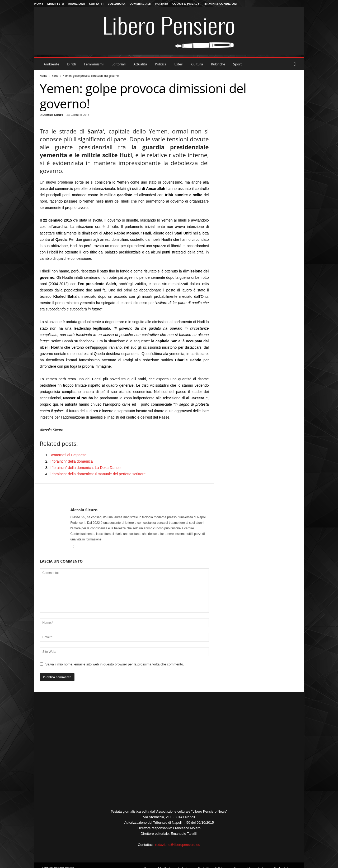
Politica (161, 64)
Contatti (96, 4)
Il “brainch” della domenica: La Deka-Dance (85, 468)
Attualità (140, 64)
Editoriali (118, 64)
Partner (161, 4)
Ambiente (52, 64)
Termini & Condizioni (220, 4)
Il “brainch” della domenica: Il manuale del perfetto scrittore (97, 474)
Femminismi (94, 64)
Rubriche (218, 64)
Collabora (117, 4)
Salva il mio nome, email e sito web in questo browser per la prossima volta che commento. (115, 664)
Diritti (72, 64)
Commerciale (140, 4)
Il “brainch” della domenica (71, 461)
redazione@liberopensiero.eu (178, 845)
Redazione (76, 4)
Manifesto (56, 4)
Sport (238, 64)
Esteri (179, 64)
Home (39, 4)
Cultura (197, 64)
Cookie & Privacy (186, 4)
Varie (55, 76)
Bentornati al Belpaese (68, 455)
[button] (296, 64)
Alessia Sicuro (53, 115)
